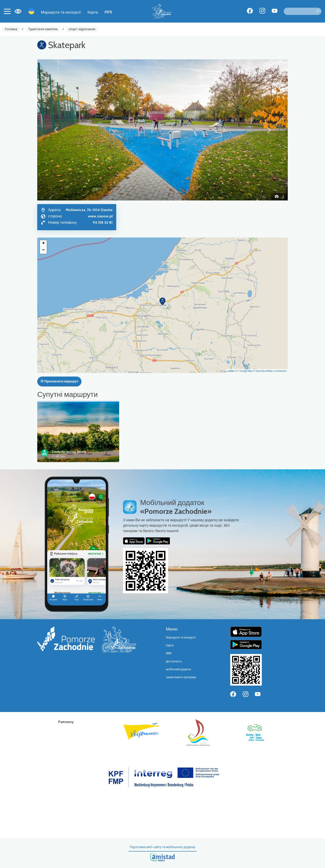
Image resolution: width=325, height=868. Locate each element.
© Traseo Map (244, 371)
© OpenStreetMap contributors (270, 371)
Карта (93, 12)
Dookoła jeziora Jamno (69, 452)
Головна (11, 29)
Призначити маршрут (59, 381)
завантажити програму (181, 677)
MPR (108, 12)
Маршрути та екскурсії (61, 12)
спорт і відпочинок (82, 29)
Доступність (174, 661)
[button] (56, 130)
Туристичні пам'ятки (43, 29)
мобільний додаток (179, 669)
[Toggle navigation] (7, 11)
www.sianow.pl (100, 216)
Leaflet (231, 371)
